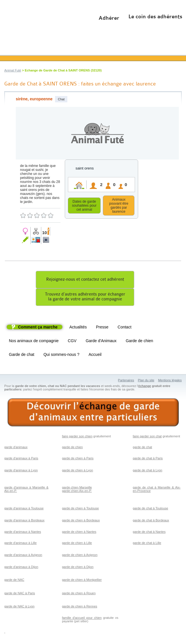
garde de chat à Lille (147, 544)
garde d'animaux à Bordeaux (24, 521)
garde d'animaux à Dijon (21, 568)
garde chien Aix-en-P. (77, 492)
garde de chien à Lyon (77, 471)
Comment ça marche (38, 328)
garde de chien (72, 448)
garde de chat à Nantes (149, 533)
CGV (72, 342)
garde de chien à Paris (78, 459)
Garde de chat (22, 355)
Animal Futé (13, 70)
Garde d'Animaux (101, 342)
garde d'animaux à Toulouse (24, 509)
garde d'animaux (16, 448)
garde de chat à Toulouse (150, 509)
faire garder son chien (77, 437)
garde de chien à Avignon (80, 556)
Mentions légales (170, 381)
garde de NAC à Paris (20, 594)
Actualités (78, 328)
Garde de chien (140, 342)
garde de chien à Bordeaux (81, 521)
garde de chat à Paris (148, 459)
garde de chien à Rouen (79, 594)
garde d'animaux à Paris (21, 459)
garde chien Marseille (77, 488)
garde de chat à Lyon (147, 471)
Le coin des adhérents (155, 17)
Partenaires (126, 381)
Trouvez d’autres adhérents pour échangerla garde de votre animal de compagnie (85, 298)
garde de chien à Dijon (78, 568)
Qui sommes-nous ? (61, 355)
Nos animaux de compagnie (34, 342)
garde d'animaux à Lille (20, 544)
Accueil (95, 355)
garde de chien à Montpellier (82, 581)
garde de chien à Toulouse (80, 509)
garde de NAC (14, 581)
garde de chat (142, 448)
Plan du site (146, 381)
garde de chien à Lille (77, 544)
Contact (124, 328)
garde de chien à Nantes (79, 533)
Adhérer (109, 18)
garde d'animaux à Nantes (23, 533)
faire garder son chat (147, 437)
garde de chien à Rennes (80, 607)
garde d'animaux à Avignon (23, 556)
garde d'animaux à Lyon (21, 471)
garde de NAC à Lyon (19, 607)
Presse (102, 328)
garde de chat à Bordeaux (151, 521)
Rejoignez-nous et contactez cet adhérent (85, 280)
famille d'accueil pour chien (82, 619)
